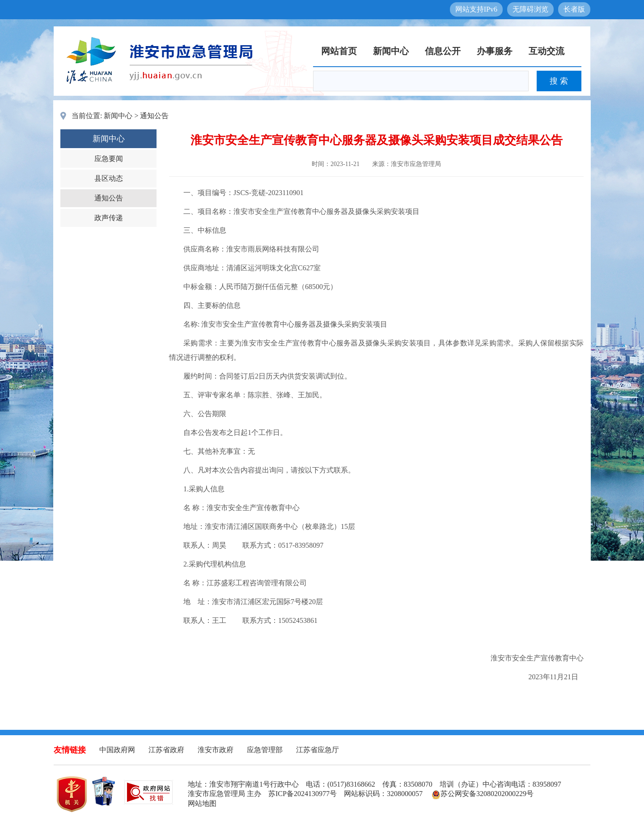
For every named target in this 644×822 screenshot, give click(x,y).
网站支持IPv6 (476, 9)
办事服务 (495, 51)
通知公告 (154, 116)
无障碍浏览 (530, 9)
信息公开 (443, 51)
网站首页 (339, 51)
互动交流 (547, 51)
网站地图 (202, 803)
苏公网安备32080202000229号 (483, 794)
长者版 (574, 9)
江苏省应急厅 (318, 750)
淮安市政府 (216, 750)
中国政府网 (117, 750)
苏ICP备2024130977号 (303, 794)
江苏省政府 (166, 750)
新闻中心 (391, 51)
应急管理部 (265, 750)
